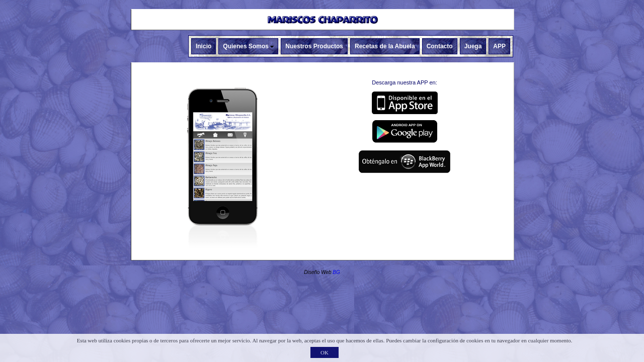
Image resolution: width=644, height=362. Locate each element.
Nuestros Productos (314, 46)
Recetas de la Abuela (385, 46)
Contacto (440, 46)
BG (336, 272)
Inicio (204, 46)
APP (499, 46)
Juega (473, 46)
